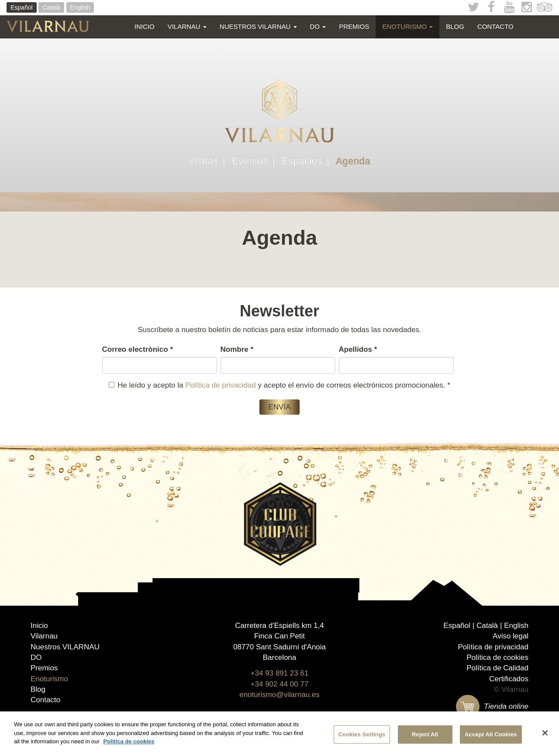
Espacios (302, 161)
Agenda (353, 161)
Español (22, 7)
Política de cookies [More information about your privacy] (129, 742)
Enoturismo (407, 26)
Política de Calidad (497, 668)
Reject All (425, 735)
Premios (354, 26)
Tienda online (492, 706)
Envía (279, 407)
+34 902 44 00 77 (280, 684)
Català (51, 7)
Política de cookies (497, 657)
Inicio (145, 26)
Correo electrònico (138, 349)
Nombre (237, 349)
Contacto (495, 26)
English (80, 7)
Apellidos (358, 349)
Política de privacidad (221, 385)
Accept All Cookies (491, 735)
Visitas (204, 161)
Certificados (509, 679)
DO (318, 26)
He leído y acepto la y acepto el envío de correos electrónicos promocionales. (279, 385)
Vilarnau (187, 26)
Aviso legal (511, 636)
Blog (455, 26)
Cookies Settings (362, 735)
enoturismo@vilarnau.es (279, 695)
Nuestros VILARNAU (258, 26)
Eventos (250, 161)
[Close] (545, 733)
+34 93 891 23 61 (280, 673)
